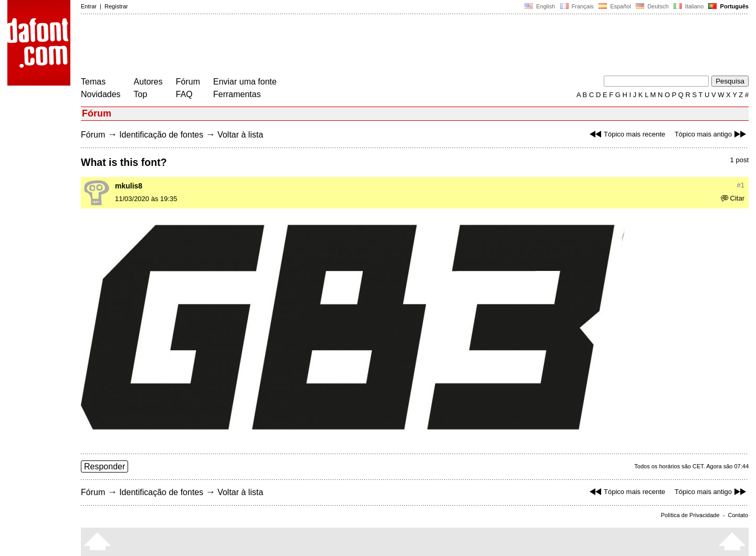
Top (141, 94)
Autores (148, 82)
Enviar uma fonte (245, 82)
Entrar (89, 6)
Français (576, 6)
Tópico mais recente (626, 134)
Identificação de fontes (161, 135)
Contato (738, 515)
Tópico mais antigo (712, 134)
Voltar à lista (240, 135)
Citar (733, 198)
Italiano (689, 6)
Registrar (116, 6)
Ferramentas (237, 94)
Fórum (188, 82)
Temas (93, 82)
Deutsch (652, 6)
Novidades (101, 94)
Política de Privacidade (690, 515)
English (540, 6)
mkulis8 (129, 186)
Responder (104, 466)
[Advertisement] (272, 46)
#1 (741, 185)
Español (615, 6)
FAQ (184, 94)
